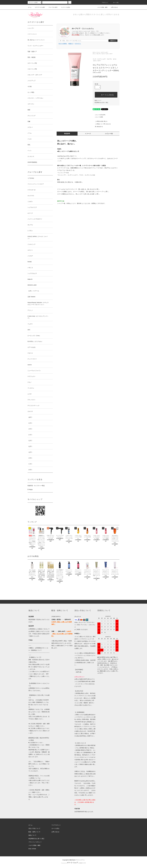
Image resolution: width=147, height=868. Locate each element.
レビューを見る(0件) (99, 115)
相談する (113, 41)
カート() (115, 3)
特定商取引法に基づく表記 (101, 103)
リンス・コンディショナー (102, 52)
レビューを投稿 (98, 117)
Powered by (73, 863)
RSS (30, 849)
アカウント (104, 3)
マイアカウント (56, 825)
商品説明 (67, 134)
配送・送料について (34, 832)
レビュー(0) (109, 134)
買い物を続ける (98, 127)
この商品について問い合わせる (102, 124)
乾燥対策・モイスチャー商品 (36, 486)
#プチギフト (78, 44)
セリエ (103, 54)
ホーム (30, 7)
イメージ (88, 134)
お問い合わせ (113, 7)
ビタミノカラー (109, 54)
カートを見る (55, 828)
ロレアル (99, 54)
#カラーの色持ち (63, 44)
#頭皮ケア (71, 44)
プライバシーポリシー (35, 842)
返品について (98, 100)
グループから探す (52, 7)
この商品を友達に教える (100, 121)
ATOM (34, 849)
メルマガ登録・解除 (101, 7)
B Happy (30, 489)
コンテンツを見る (64, 7)
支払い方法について (34, 828)
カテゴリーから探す (39, 7)
